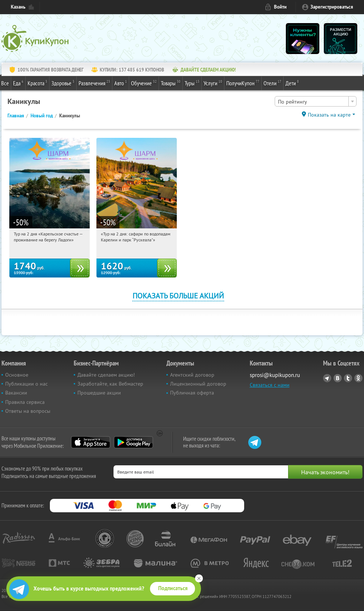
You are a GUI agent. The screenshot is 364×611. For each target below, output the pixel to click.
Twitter (348, 378)
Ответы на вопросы (28, 411)
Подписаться (173, 588)
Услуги (213, 83)
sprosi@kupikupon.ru (275, 375)
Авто (121, 83)
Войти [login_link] (280, 7)
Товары (171, 83)
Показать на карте (329, 115)
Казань (18, 7)
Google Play (133, 442)
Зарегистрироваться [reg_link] (332, 7)
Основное (17, 375)
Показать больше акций (178, 296)
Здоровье (63, 83)
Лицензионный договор (198, 384)
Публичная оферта (192, 393)
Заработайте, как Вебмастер (110, 384)
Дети (292, 83)
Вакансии (16, 393)
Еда (18, 83)
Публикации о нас (26, 384)
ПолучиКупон (243, 83)
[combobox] (316, 101)
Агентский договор (192, 375)
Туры (192, 83)
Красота (37, 83)
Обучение (144, 83)
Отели (272, 83)
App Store (91, 442)
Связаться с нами (270, 385)
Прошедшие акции (99, 393)
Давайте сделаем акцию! (106, 375)
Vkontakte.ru (338, 378)
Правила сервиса (25, 402)
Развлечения (94, 83)
